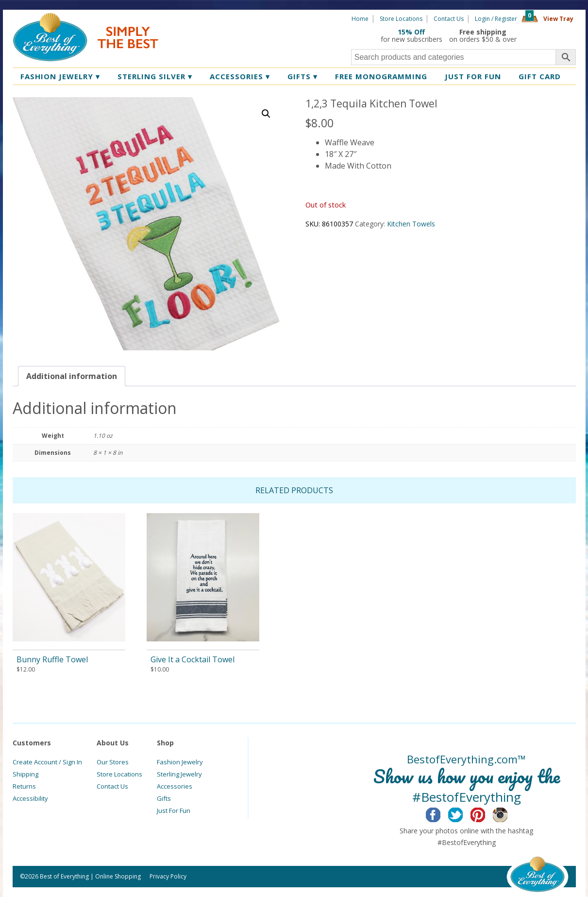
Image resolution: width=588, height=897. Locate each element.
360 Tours (550, 35)
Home (360, 19)
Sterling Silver (155, 76)
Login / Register (496, 19)
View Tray (558, 19)
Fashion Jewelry (60, 76)
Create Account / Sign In (47, 762)
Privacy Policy (168, 876)
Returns (24, 786)
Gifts (302, 76)
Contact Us (449, 19)
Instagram (508, 813)
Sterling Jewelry (179, 774)
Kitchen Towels (411, 224)
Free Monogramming (381, 76)
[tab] (72, 376)
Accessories (240, 76)
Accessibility (30, 798)
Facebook (441, 813)
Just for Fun (473, 76)
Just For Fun (174, 811)
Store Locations (401, 19)
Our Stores (113, 762)
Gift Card (540, 76)
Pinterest (485, 813)
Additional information (72, 376)
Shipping (25, 774)
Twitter (463, 813)
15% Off (411, 32)
